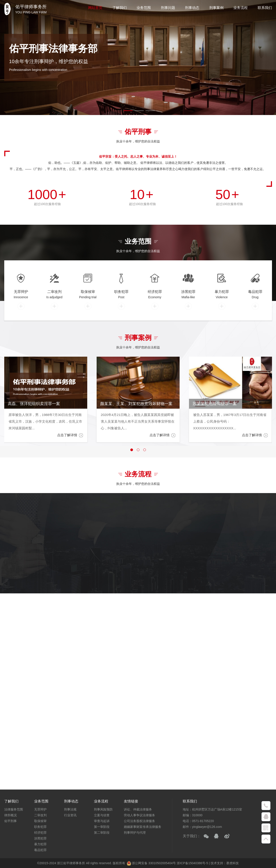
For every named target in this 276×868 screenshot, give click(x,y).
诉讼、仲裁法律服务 (138, 809)
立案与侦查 (102, 815)
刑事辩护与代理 (135, 833)
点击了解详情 (70, 435)
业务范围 (144, 8)
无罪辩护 (40, 809)
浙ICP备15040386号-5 (193, 863)
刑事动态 (192, 8)
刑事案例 (216, 8)
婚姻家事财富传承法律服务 (143, 827)
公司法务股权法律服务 (139, 821)
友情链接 (131, 801)
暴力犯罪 (40, 844)
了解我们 (120, 8)
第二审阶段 (102, 833)
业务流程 (241, 8)
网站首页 (95, 8)
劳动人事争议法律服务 (139, 815)
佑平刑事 (10, 821)
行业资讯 (70, 815)
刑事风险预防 (103, 809)
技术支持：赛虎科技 (225, 863)
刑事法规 (70, 809)
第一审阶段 (102, 827)
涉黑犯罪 (40, 838)
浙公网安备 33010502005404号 (151, 863)
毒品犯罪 (40, 850)
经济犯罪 (40, 833)
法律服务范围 (14, 809)
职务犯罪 (40, 827)
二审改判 (40, 815)
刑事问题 (168, 8)
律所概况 (10, 815)
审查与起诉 (102, 821)
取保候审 (40, 821)
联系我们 (265, 8)
